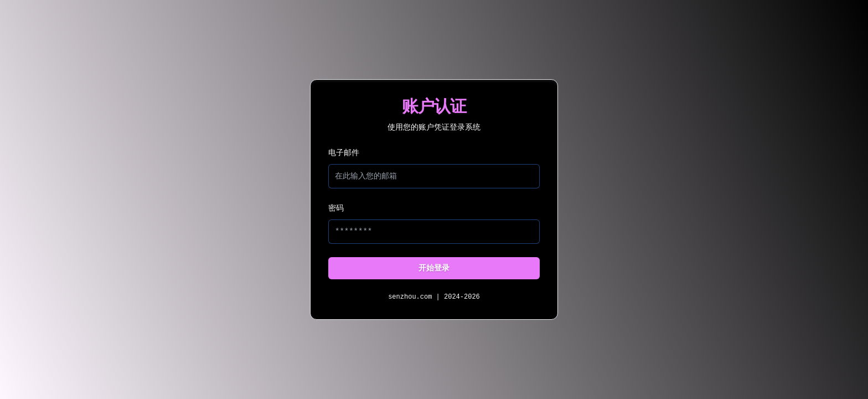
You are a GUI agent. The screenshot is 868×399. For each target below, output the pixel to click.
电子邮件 (344, 153)
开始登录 (434, 268)
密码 (336, 208)
